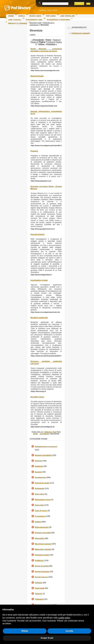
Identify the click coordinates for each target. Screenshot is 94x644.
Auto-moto (39, 505)
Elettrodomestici (42, 527)
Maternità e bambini (43, 549)
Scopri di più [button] (47, 638)
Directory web (36, 23)
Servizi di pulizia (42, 566)
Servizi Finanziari (42, 571)
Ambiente (39, 466)
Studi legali (40, 588)
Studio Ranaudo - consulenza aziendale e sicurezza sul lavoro (46, 50)
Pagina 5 (57, 40)
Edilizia (38, 522)
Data (54, 432)
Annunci (38, 472)
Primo (48, 40)
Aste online (40, 494)
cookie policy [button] (64, 618)
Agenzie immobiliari (43, 455)
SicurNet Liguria (37, 397)
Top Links (51, 16)
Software (39, 583)
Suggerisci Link (34, 20)
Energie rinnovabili (43, 533)
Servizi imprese (41, 577)
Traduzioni (39, 599)
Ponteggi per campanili (81, 33)
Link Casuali (15, 20)
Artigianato (40, 488)
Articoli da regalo (42, 483)
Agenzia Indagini (37, 234)
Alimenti (38, 461)
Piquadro (34, 151)
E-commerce (40, 516)
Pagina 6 (34, 42)
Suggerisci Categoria (58, 20)
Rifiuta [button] (25, 631)
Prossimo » (52, 44)
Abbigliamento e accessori (46, 446)
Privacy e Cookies (18, 23)
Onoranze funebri (42, 555)
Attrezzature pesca (43, 500)
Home (11, 16)
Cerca (21, 16)
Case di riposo (41, 511)
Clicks (35, 434)
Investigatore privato (39, 280)
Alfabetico (48, 432)
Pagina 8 (51, 42)
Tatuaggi (38, 594)
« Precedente (38, 40)
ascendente (44, 434)
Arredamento (40, 477)
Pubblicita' (39, 560)
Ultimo (41, 44)
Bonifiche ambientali (39, 318)
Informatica (40, 538)
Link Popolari (67, 16)
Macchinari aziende (43, 544)
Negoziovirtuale (37, 76)
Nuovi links (35, 16)
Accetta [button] (69, 631)
